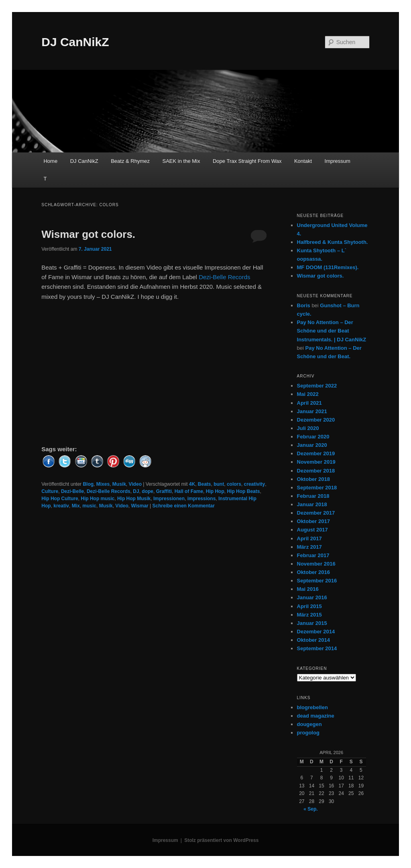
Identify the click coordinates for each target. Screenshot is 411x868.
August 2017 (312, 530)
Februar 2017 (313, 555)
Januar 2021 (312, 411)
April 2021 (309, 403)
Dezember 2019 (316, 453)
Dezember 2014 (316, 632)
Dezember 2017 (316, 513)
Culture (50, 491)
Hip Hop (215, 491)
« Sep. (310, 809)
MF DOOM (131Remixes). (328, 267)
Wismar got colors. (88, 234)
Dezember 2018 (316, 471)
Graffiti (164, 491)
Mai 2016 (308, 589)
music (89, 506)
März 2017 (309, 547)
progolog (308, 733)
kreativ (61, 506)
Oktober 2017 (313, 521)
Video (135, 484)
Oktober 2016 (313, 572)
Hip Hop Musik (134, 499)
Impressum (338, 161)
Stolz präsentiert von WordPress (221, 840)
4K (192, 484)
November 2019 (316, 462)
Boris (304, 305)
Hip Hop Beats (243, 491)
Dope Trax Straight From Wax (247, 161)
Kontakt (303, 161)
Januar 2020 (312, 445)
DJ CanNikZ (75, 42)
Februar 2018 (313, 496)
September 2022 (317, 386)
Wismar (140, 506)
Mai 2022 (308, 394)
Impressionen (169, 499)
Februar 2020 (313, 437)
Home (50, 161)
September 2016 (317, 581)
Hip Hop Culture (60, 499)
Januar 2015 (312, 623)
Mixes (103, 484)
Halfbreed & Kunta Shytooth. (333, 242)
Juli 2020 (308, 428)
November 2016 (316, 564)
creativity (255, 484)
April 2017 (309, 538)
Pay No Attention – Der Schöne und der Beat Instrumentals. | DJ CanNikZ (332, 331)
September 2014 (317, 648)
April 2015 (309, 606)
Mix (76, 506)
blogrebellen (312, 707)
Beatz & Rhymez (130, 161)
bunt (219, 484)
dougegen (309, 724)
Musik (119, 484)
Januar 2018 (312, 504)
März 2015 (309, 615)
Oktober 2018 (313, 479)
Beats (204, 484)
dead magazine (316, 716)
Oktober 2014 (313, 640)
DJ (136, 491)
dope (148, 491)
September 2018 (317, 488)
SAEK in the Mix (181, 161)
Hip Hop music (98, 499)
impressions (202, 499)
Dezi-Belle (72, 491)
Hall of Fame (189, 491)
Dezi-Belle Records (224, 277)
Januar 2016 (312, 597)
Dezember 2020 (316, 420)
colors (234, 484)
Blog (88, 484)
